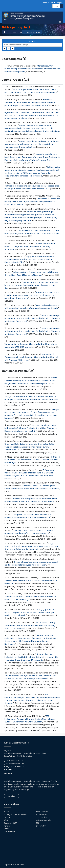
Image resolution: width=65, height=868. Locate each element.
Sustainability (10, 832)
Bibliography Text (34, 32)
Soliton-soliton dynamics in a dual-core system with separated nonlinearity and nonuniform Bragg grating (32, 295)
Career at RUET (10, 823)
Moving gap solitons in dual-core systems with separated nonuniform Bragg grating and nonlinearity (30, 612)
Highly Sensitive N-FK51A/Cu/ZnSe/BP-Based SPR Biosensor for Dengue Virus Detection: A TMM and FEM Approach (31, 381)
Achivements (41, 814)
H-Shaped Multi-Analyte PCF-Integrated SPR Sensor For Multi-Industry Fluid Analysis (32, 460)
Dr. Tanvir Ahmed (16, 32)
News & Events (42, 812)
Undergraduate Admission (15, 814)
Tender (7, 826)
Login (59, 3)
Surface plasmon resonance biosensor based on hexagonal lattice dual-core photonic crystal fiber (31, 285)
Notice (7, 829)
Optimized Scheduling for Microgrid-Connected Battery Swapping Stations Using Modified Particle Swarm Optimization (30, 447)
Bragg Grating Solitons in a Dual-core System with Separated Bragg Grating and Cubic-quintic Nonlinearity (32, 546)
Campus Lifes (42, 817)
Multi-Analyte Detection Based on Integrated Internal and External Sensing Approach (31, 246)
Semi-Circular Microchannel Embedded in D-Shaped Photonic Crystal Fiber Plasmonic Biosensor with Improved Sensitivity (31, 428)
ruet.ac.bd (11, 769)
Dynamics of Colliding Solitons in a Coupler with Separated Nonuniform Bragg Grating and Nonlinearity (30, 625)
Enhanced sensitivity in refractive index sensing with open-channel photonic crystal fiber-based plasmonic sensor (30, 102)
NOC (6, 820)
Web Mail (52, 3)
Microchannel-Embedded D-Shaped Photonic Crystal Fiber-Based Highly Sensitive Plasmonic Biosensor (32, 202)
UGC (38, 823)
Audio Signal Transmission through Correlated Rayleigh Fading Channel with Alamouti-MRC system (31, 357)
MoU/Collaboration (44, 820)
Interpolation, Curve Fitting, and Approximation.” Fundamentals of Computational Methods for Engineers (32, 69)
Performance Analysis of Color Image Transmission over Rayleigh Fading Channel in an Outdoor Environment (32, 318)
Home (44, 3)
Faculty (7, 817)
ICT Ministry (41, 826)
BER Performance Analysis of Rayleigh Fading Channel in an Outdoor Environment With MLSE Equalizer (30, 719)
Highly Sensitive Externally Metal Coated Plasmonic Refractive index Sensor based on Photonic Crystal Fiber (29, 259)
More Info (12, 796)
